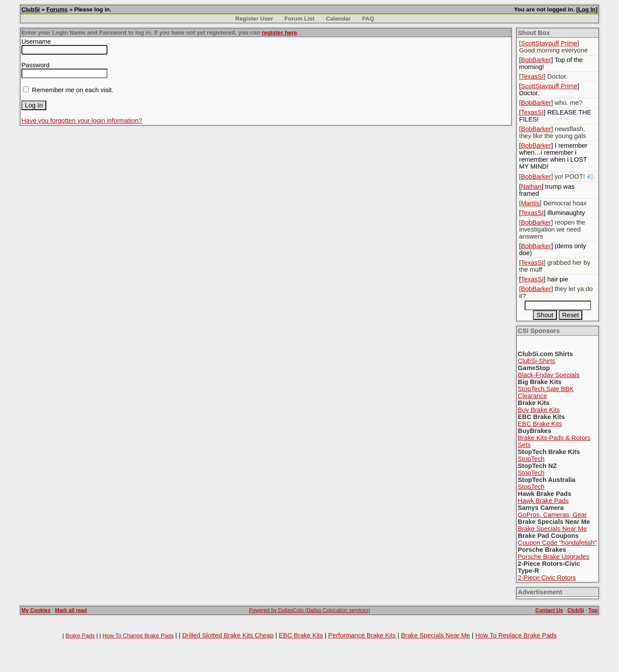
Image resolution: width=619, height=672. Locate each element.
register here (279, 33)
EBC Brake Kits (540, 424)
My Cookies (36, 610)
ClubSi (31, 9)
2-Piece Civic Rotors (547, 578)
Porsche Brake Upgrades (553, 557)
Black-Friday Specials (548, 375)
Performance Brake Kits (362, 635)
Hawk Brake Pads (543, 501)
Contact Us (549, 610)
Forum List (299, 19)
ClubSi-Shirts (536, 361)
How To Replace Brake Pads (516, 635)
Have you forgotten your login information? (82, 121)
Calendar (338, 19)
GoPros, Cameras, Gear (552, 515)
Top (593, 610)
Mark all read (71, 610)
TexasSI (532, 76)
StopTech (531, 459)
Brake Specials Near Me (552, 529)
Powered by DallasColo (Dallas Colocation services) (309, 610)
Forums (57, 9)
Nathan (531, 187)
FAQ (368, 19)
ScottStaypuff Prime (549, 43)
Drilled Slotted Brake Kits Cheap (228, 635)
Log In (587, 9)
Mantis (530, 203)
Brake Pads (80, 636)
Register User (254, 19)
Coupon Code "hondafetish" (557, 543)
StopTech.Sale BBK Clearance (546, 392)
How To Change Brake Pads (138, 636)
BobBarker (536, 60)
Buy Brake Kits (539, 410)
